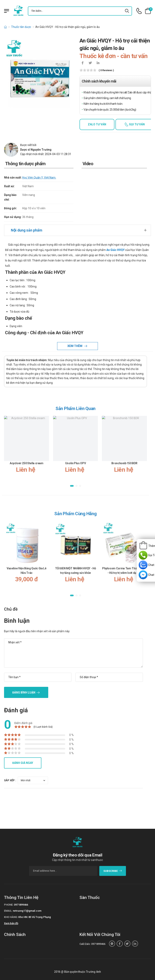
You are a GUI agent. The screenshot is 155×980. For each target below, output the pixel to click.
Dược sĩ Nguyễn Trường (36, 150)
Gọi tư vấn (137, 124)
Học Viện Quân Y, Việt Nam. (39, 178)
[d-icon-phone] (139, 11)
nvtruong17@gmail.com (27, 911)
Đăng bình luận (24, 692)
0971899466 (21, 905)
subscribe (113, 871)
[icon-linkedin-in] (98, 63)
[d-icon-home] (5, 27)
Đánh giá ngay (23, 763)
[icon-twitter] (90, 63)
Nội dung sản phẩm (27, 230)
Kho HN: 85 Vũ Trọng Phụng (35, 917)
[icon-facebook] (83, 63)
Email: (8, 911)
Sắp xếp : (10, 780)
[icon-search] (127, 11)
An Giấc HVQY (115, 250)
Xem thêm (75, 346)
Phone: (9, 905)
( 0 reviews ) (106, 70)
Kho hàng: (11, 917)
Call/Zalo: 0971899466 (92, 944)
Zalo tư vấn (97, 124)
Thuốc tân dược (21, 27)
